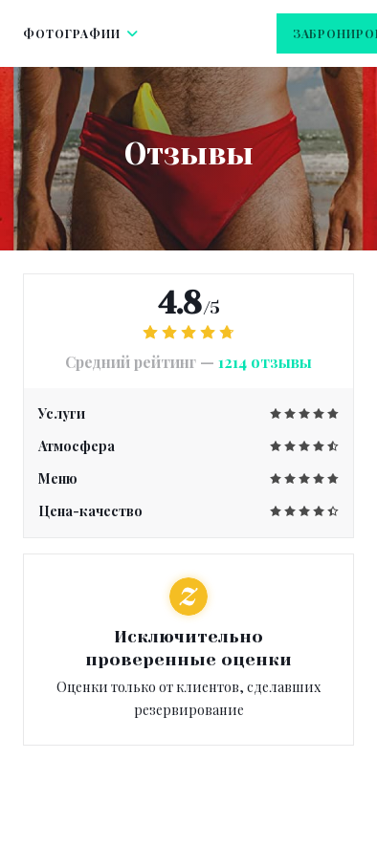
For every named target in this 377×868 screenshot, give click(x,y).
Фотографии (81, 33)
